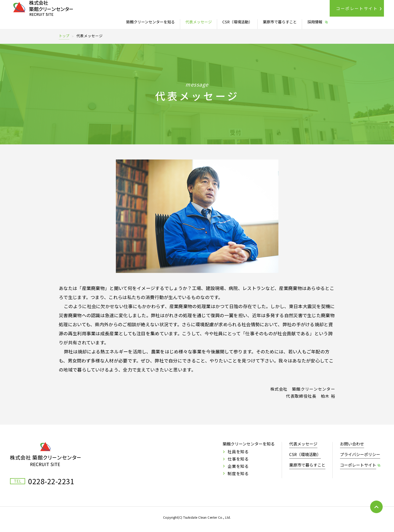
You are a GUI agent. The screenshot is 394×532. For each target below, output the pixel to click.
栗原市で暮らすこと (280, 22)
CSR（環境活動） (237, 22)
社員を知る (238, 452)
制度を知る (238, 473)
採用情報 (315, 22)
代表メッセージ (199, 22)
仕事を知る (238, 459)
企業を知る (238, 466)
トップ (64, 36)
